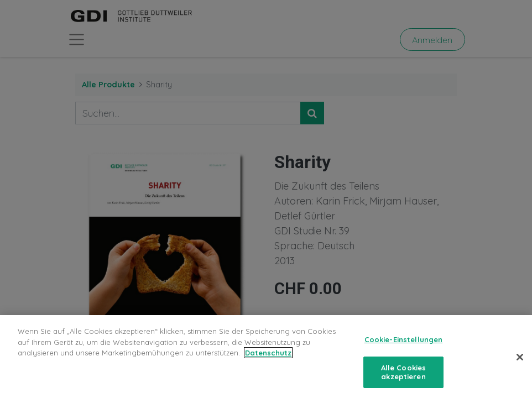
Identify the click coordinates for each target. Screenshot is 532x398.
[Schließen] (520, 363)
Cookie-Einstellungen (404, 345)
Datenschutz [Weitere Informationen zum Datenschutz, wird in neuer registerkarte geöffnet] (268, 359)
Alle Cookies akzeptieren (404, 378)
